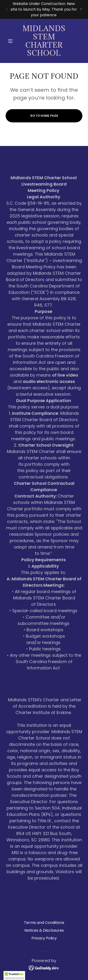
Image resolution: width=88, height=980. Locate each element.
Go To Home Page (44, 116)
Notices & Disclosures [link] (44, 930)
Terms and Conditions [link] (44, 923)
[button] (11, 41)
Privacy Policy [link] (44, 938)
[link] (44, 41)
